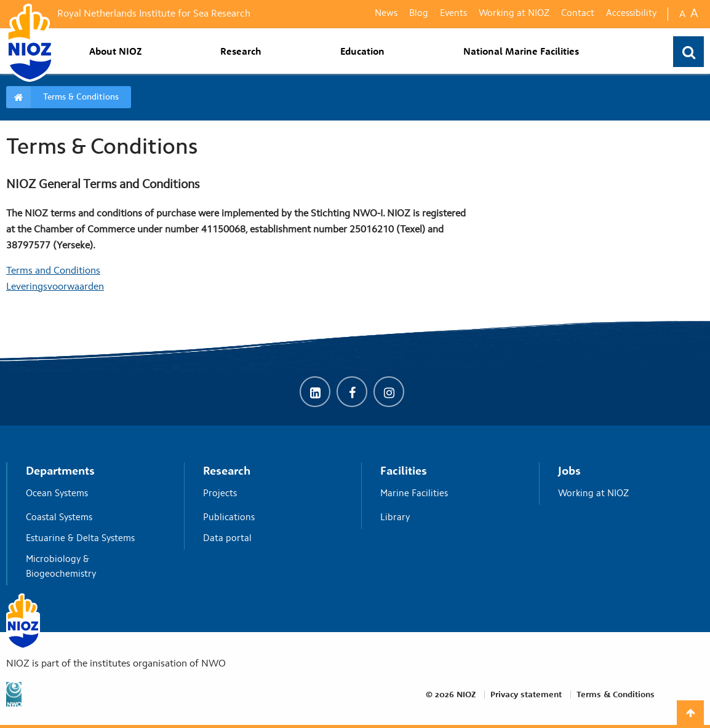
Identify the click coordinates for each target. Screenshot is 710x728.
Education (362, 51)
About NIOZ (115, 51)
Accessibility (631, 14)
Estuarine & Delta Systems (94, 538)
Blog (419, 14)
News (386, 14)
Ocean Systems (94, 493)
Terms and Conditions (53, 271)
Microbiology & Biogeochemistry (94, 567)
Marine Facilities (449, 493)
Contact (578, 14)
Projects (272, 493)
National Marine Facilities (521, 51)
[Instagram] (389, 395)
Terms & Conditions (81, 97)
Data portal (272, 538)
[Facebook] (352, 395)
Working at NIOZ (514, 14)
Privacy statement (526, 694)
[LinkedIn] (315, 395)
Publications (272, 517)
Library (449, 517)
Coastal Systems (94, 517)
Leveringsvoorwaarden (55, 287)
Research (241, 51)
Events (453, 14)
